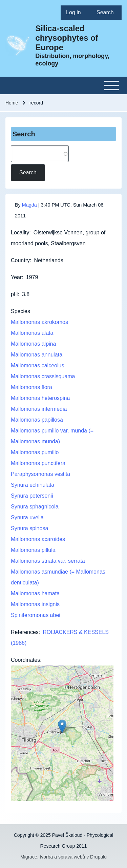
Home (12, 103)
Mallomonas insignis (35, 604)
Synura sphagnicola (35, 507)
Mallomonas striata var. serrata (48, 561)
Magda (29, 205)
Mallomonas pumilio (35, 452)
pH (14, 294)
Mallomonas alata (32, 333)
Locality (20, 233)
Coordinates (25, 660)
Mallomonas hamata (35, 593)
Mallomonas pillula (33, 550)
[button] (62, 726)
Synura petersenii (32, 496)
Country (20, 260)
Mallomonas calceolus (37, 365)
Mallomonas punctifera (38, 463)
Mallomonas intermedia (39, 409)
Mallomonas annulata (37, 355)
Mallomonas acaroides (38, 539)
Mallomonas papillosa (37, 420)
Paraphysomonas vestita (40, 474)
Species (20, 311)
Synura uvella (27, 517)
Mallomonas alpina (33, 344)
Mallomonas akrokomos (39, 322)
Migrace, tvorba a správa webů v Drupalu (63, 857)
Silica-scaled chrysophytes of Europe (67, 38)
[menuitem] (76, 13)
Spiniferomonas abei (36, 615)
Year (16, 277)
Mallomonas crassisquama (43, 376)
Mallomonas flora (31, 387)
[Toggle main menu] (63, 85)
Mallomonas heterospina (40, 398)
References (25, 632)
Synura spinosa (29, 528)
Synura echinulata (33, 485)
